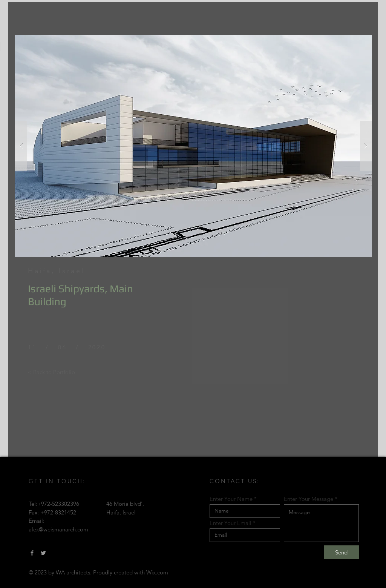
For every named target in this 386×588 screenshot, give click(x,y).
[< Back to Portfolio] (51, 372)
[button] (194, 146)
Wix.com (157, 572)
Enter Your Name (231, 499)
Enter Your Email (231, 523)
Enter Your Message (309, 499)
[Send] (341, 552)
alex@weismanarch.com (58, 529)
